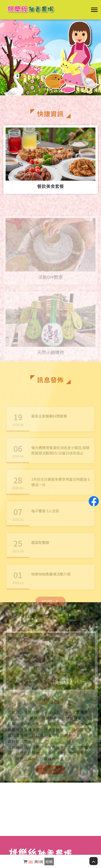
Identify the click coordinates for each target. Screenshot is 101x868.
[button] (96, 58)
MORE (50, 605)
